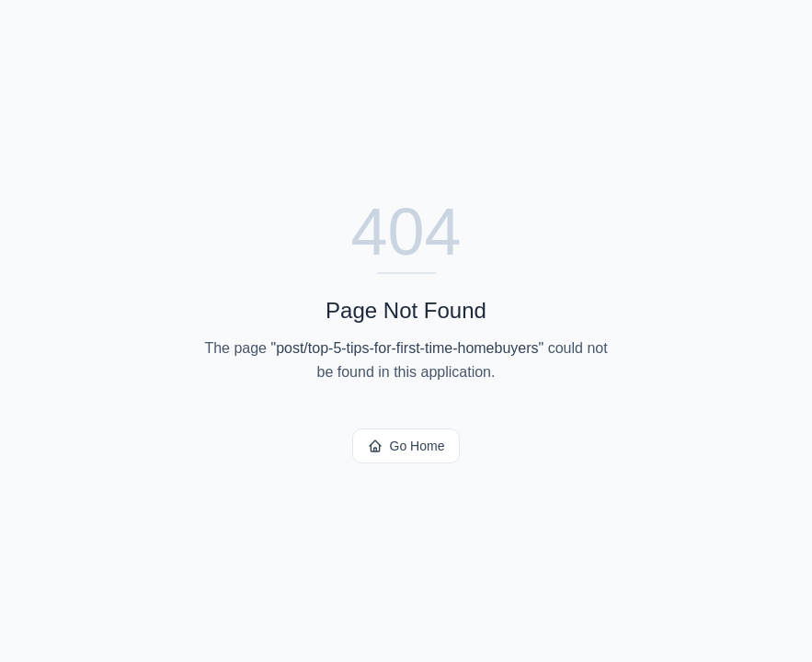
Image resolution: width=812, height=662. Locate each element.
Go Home (406, 446)
